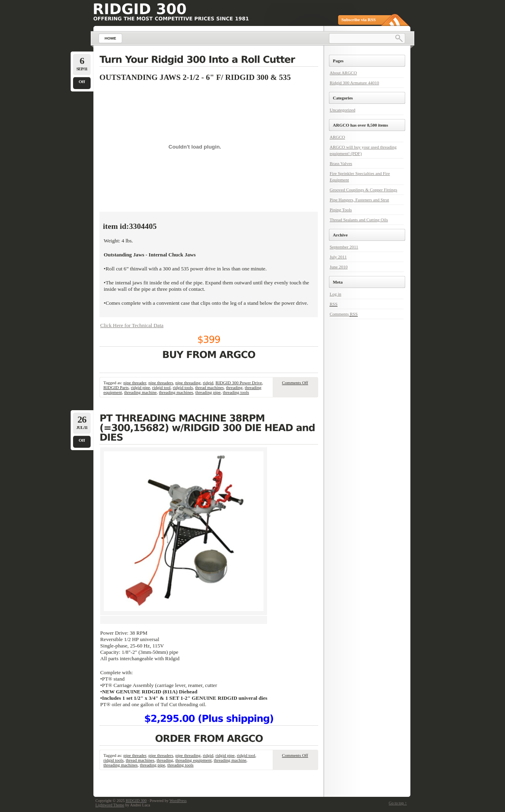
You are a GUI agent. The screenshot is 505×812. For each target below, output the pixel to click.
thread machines (210, 387)
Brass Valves (341, 163)
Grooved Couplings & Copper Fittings (363, 190)
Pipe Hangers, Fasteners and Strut (359, 200)
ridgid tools (183, 387)
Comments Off (295, 383)
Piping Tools (341, 210)
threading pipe (208, 392)
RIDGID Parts (116, 387)
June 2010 (339, 267)
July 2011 (338, 257)
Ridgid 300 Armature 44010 (354, 83)
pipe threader (135, 383)
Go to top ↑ (398, 803)
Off (82, 81)
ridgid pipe (141, 387)
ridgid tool (161, 387)
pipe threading (188, 383)
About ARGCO (343, 73)
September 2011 (344, 247)
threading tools (236, 392)
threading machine (141, 392)
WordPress (178, 801)
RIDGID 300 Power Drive (239, 383)
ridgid (208, 383)
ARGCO (338, 137)
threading (234, 387)
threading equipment (193, 760)
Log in (336, 294)
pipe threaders (161, 383)
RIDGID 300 (136, 801)
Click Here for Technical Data (132, 325)
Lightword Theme (110, 805)
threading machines (176, 392)
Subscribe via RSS (358, 20)
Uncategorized (343, 110)
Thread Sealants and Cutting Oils (359, 220)
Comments (344, 314)
